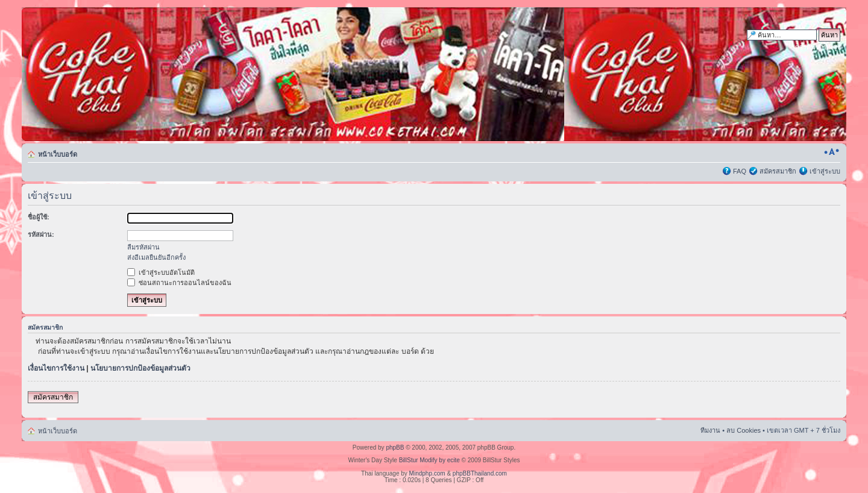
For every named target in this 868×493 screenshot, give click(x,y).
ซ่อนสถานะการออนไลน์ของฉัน (179, 283)
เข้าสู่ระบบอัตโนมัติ (161, 272)
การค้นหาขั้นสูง (818, 47)
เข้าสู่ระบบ (825, 171)
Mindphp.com (427, 473)
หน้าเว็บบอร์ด (58, 154)
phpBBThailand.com (480, 473)
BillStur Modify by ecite (429, 460)
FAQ (740, 171)
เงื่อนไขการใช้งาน (56, 368)
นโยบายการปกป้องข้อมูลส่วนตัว (140, 368)
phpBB (395, 447)
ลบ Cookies (744, 430)
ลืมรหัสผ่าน (143, 247)
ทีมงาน (710, 430)
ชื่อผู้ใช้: (39, 217)
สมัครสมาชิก (778, 171)
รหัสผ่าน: (41, 234)
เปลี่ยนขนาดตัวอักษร (832, 152)
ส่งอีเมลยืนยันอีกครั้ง (156, 257)
